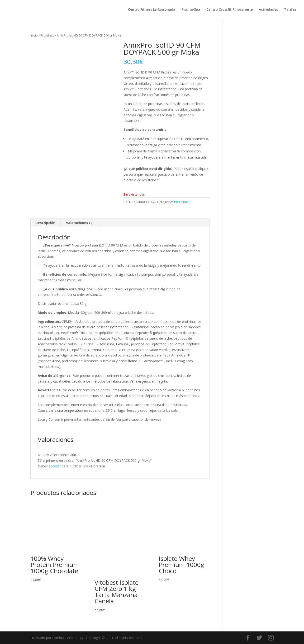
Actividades (268, 10)
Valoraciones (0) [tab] (80, 223)
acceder (55, 466)
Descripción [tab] (45, 223)
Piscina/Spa (191, 10)
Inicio (34, 35)
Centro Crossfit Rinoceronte (230, 10)
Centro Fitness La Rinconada (152, 10)
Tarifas (290, 10)
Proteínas (47, 35)
